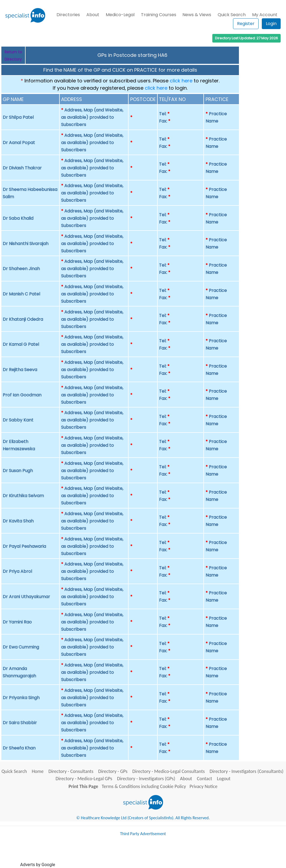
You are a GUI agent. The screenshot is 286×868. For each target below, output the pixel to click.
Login (271, 24)
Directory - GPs (113, 771)
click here (181, 81)
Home (38, 771)
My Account (265, 15)
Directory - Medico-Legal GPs (84, 779)
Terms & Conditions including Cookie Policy (144, 786)
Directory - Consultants (71, 771)
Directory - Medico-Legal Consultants (169, 771)
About (93, 15)
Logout (224, 779)
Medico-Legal (120, 15)
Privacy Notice (203, 786)
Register (246, 24)
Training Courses (159, 15)
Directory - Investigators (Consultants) (247, 771)
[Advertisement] (154, 854)
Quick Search (232, 15)
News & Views (197, 15)
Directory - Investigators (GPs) (146, 779)
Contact (204, 779)
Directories (68, 15)
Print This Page (83, 786)
